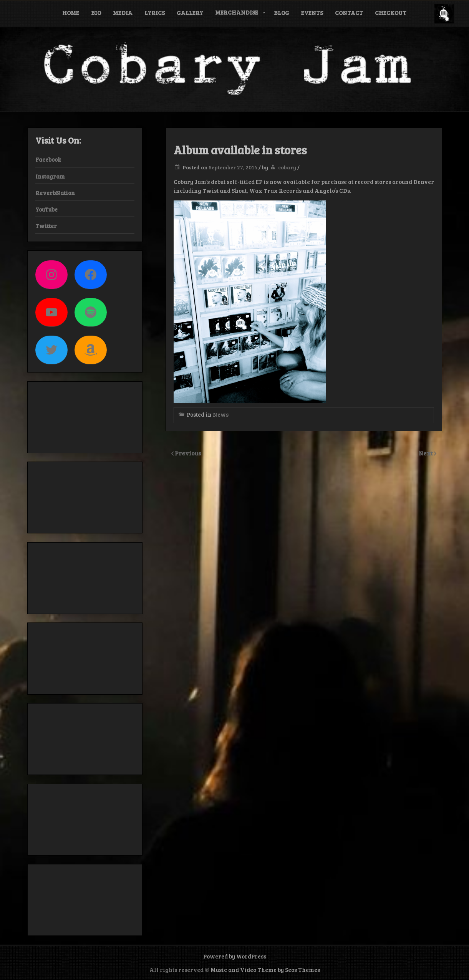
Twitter (46, 226)
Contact (349, 13)
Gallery (190, 13)
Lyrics (155, 13)
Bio (96, 13)
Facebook (48, 159)
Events (312, 13)
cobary (287, 167)
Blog (282, 13)
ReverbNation (55, 193)
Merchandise (237, 12)
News (221, 414)
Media (123, 13)
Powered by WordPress (235, 956)
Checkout (391, 13)
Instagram (50, 176)
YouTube (46, 209)
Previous (188, 453)
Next (426, 453)
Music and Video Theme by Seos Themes (265, 970)
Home (71, 13)
